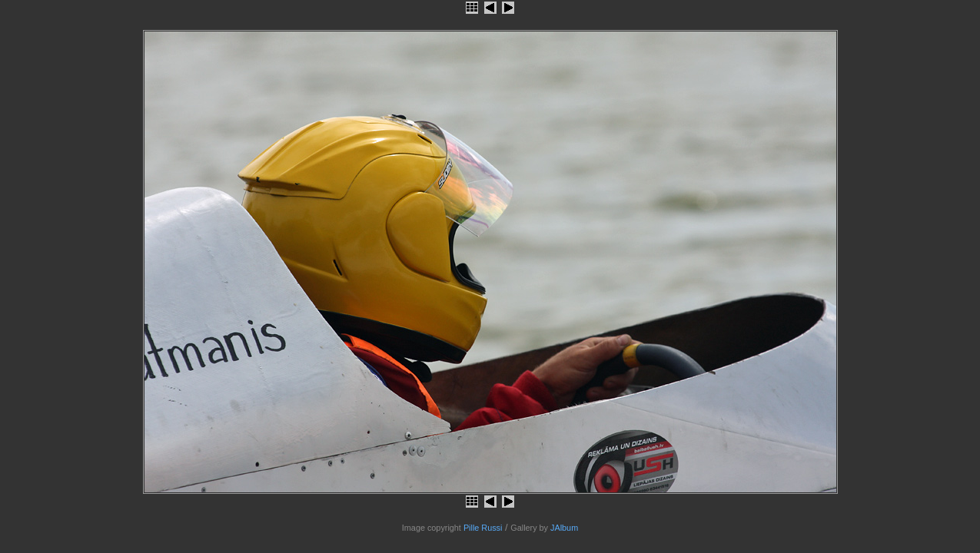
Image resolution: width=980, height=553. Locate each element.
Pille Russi (483, 528)
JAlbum (564, 528)
